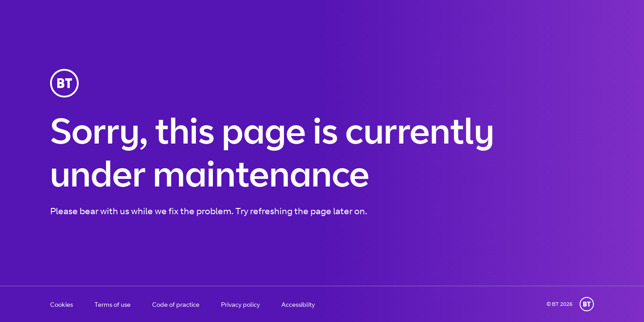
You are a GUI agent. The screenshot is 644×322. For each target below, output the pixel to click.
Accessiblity (298, 304)
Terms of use (112, 304)
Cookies (61, 304)
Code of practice (176, 304)
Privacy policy (240, 304)
